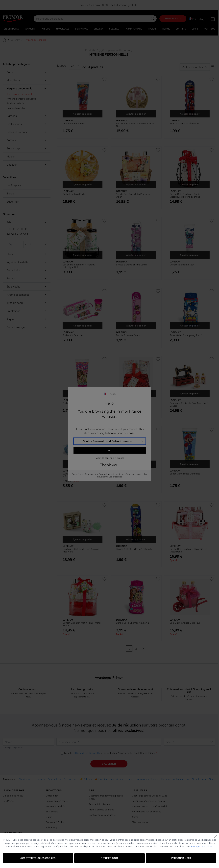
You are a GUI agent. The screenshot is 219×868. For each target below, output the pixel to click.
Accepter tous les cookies (38, 858)
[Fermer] (216, 836)
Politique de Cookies (202, 846)
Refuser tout (109, 858)
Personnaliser (181, 858)
